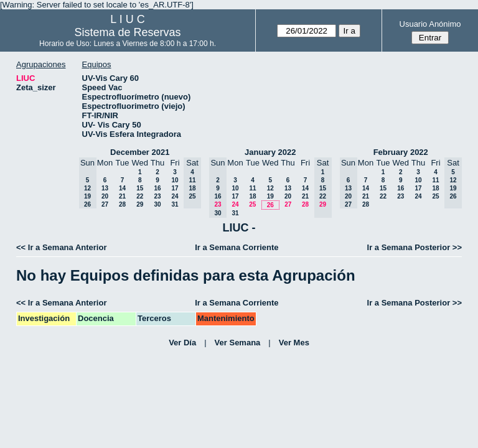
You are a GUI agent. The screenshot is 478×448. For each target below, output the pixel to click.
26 (270, 205)
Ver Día (182, 343)
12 (270, 188)
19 (270, 196)
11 (252, 188)
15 (140, 188)
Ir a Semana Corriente (237, 247)
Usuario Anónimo (430, 24)
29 (140, 204)
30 (157, 204)
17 (175, 188)
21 (122, 196)
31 (175, 204)
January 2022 (270, 152)
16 (157, 188)
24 (175, 196)
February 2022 (401, 152)
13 (105, 188)
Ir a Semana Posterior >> (415, 247)
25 (252, 204)
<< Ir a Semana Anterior (61, 247)
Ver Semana (238, 343)
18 (252, 196)
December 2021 (140, 152)
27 (105, 204)
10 (175, 180)
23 (157, 196)
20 (105, 196)
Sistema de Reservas (128, 32)
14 (122, 188)
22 (140, 196)
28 (122, 204)
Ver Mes (294, 343)
